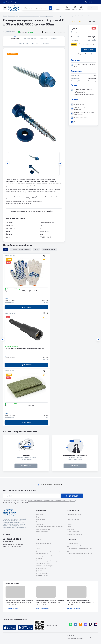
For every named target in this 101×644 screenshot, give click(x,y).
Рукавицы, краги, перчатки (21, 249)
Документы (23, 44)
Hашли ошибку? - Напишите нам (51, 485)
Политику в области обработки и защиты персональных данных (51, 501)
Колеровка (39, 546)
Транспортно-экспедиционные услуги (80, 553)
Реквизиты (39, 524)
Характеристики (29, 39)
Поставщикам (40, 519)
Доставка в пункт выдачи (44, 544)
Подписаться (72, 496)
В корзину (88, 50)
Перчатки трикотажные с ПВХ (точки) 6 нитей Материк (23, 291)
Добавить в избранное (75, 534)
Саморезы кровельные (46, 16)
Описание (15, 39)
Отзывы (54, 39)
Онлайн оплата (93, 8)
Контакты (7, 535)
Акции (69, 522)
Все (6, 249)
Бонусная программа (74, 514)
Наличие (43, 39)
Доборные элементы (42, 576)
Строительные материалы (26, 16)
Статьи (70, 527)
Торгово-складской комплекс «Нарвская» (50, 600)
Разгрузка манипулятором (44, 566)
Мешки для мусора (49, 249)
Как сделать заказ (73, 517)
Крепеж (36, 16)
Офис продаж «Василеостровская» (79, 600)
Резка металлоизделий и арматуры (47, 561)
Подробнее (49, 211)
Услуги (70, 524)
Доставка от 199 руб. (74, 546)
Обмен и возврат (73, 532)
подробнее (26, 467)
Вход (7, 2)
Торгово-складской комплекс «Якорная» (19, 600)
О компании (41, 510)
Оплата (46, 44)
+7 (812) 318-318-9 (12, 539)
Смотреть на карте (12, 608)
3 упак (30, 32)
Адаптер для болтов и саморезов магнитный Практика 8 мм (24, 349)
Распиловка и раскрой (43, 563)
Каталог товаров (13, 16)
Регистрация (15, 2)
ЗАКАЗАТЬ (75, 467)
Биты (36, 249)
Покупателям (73, 510)
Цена (6, 298)
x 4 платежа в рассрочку (86, 44)
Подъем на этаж (41, 568)
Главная (5, 16)
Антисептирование (42, 573)
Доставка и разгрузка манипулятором (80, 548)
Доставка (36, 44)
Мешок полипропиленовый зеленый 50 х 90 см (20, 407)
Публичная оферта (42, 532)
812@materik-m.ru (9, 542)
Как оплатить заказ (74, 519)
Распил (38, 548)
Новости (38, 522)
